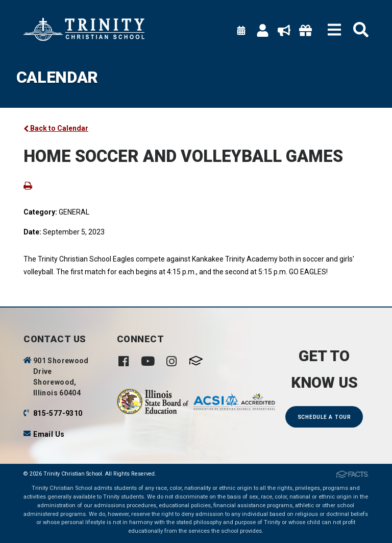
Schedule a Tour (324, 417)
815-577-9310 (58, 413)
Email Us (49, 434)
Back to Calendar (56, 128)
